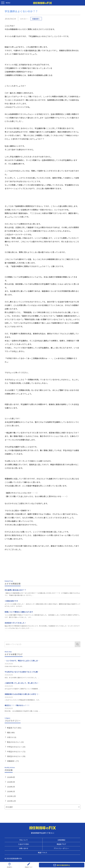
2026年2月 (11, 787)
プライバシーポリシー (61, 848)
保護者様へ (36, 19)
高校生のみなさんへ (16, 756)
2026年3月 (11, 782)
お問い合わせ (24, 848)
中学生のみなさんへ (16, 747)
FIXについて (24, 840)
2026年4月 (11, 777)
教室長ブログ (14, 728)
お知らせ (12, 737)
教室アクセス (43, 853)
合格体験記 (61, 840)
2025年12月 (11, 796)
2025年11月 (11, 801)
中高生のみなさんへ (16, 751)
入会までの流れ (24, 844)
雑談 (11, 732)
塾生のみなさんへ (15, 742)
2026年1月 (11, 791)
